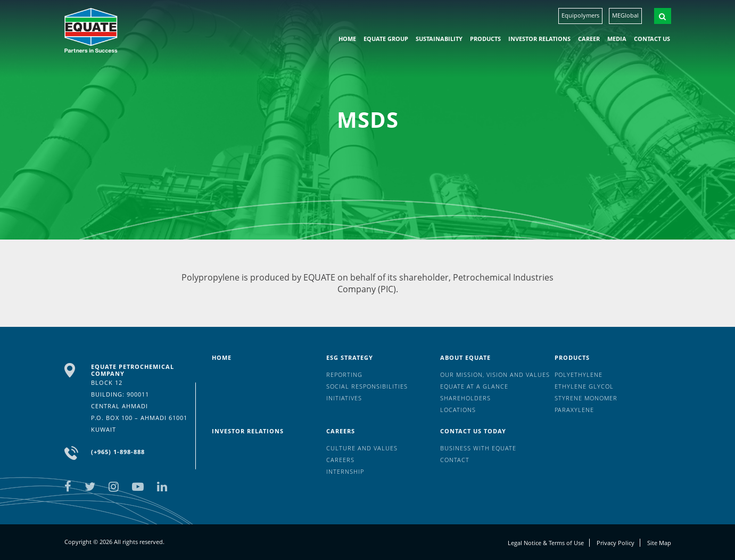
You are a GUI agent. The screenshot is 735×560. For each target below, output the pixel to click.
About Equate (465, 357)
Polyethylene (579, 374)
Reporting (344, 374)
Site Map (659, 543)
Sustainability (439, 39)
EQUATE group (386, 39)
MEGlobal (625, 15)
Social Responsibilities (367, 386)
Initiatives (344, 398)
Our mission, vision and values (495, 374)
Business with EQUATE (478, 448)
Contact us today (473, 431)
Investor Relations (539, 39)
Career (589, 39)
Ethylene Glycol (584, 386)
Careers (341, 431)
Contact (455, 460)
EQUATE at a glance (474, 386)
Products (485, 39)
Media (617, 39)
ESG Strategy (350, 357)
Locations (458, 410)
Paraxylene (574, 410)
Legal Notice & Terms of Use (546, 543)
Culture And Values (362, 448)
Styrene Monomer (586, 398)
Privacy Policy (616, 543)
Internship (345, 471)
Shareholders (465, 398)
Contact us (652, 39)
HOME (347, 39)
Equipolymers (580, 15)
